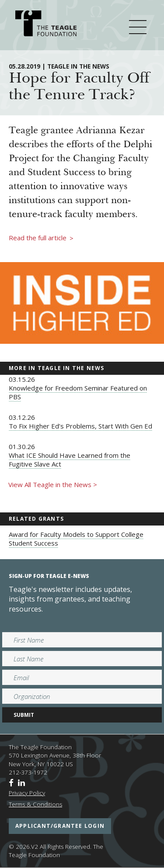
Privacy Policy (27, 793)
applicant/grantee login (60, 826)
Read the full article (41, 238)
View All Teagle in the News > (53, 484)
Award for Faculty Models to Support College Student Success (76, 539)
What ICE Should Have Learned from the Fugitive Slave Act (70, 460)
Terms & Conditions (35, 804)
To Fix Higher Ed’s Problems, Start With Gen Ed (80, 426)
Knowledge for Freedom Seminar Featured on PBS (78, 392)
